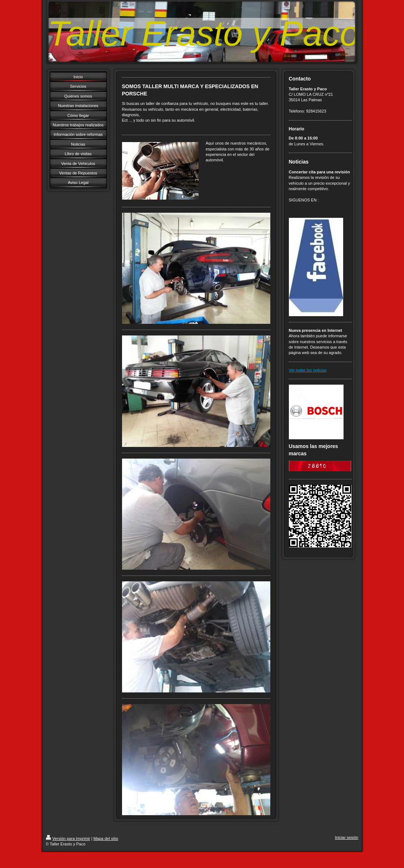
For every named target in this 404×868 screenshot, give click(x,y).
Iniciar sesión (346, 837)
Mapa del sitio (106, 838)
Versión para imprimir (68, 838)
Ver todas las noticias (308, 370)
